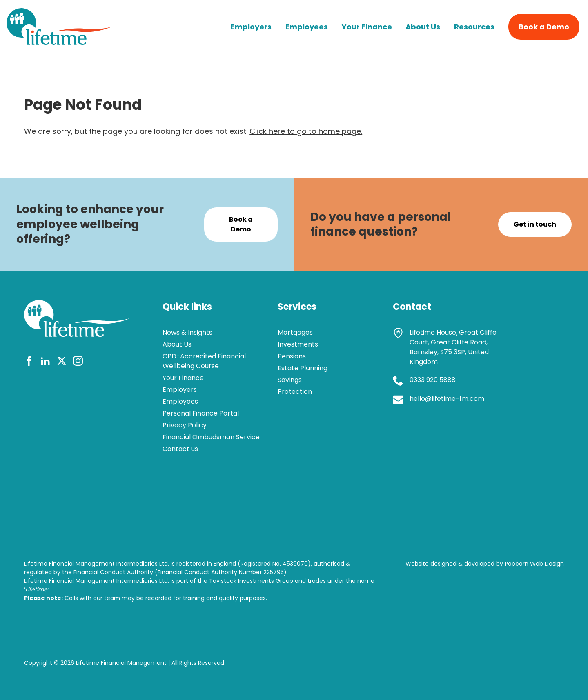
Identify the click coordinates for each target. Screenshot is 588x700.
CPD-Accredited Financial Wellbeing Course (204, 361)
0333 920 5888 (433, 380)
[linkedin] (45, 362)
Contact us (180, 449)
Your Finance (367, 27)
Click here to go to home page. (306, 131)
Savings (290, 380)
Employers (251, 27)
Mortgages (295, 332)
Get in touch (535, 224)
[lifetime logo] (60, 42)
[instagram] (78, 362)
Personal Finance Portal (201, 413)
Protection (295, 392)
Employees (307, 27)
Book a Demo (544, 27)
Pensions (292, 356)
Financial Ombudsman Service (211, 437)
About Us (423, 27)
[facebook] (29, 362)
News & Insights (187, 332)
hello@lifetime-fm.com (447, 399)
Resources (474, 27)
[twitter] (62, 362)
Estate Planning (303, 368)
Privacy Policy (185, 425)
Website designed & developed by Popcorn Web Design (485, 564)
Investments (298, 344)
